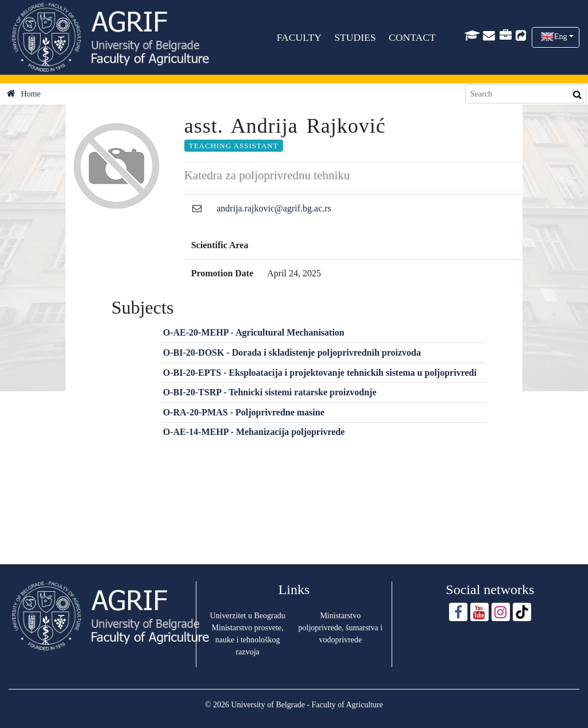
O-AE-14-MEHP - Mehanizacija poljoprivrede (254, 432)
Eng (561, 36)
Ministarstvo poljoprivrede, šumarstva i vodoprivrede (341, 628)
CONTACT (412, 37)
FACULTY (299, 37)
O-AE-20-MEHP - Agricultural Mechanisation (254, 332)
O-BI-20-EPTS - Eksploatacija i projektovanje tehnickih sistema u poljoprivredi (320, 373)
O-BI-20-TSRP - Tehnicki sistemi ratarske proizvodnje (270, 392)
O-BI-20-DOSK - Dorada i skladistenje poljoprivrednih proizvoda (292, 353)
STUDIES (355, 37)
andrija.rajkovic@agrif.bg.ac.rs (274, 208)
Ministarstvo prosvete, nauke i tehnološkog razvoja (248, 640)
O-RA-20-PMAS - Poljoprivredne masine (244, 412)
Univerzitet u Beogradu (247, 616)
